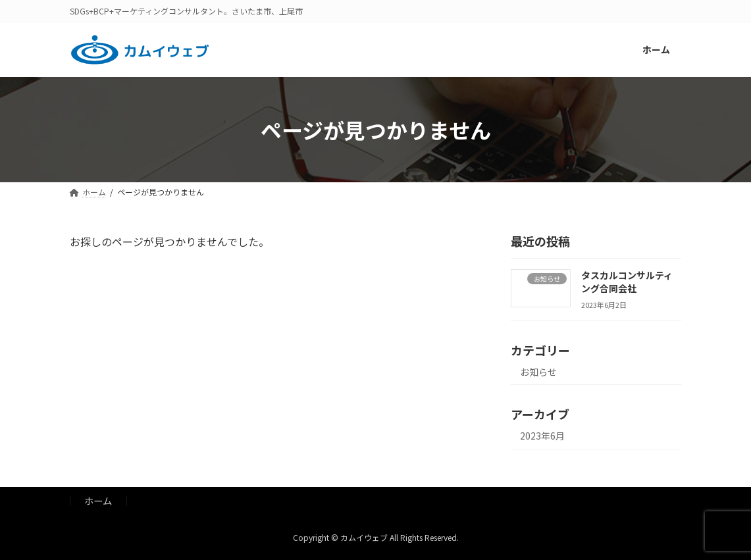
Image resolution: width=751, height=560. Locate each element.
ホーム (98, 500)
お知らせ (538, 372)
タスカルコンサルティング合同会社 (627, 282)
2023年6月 (542, 436)
